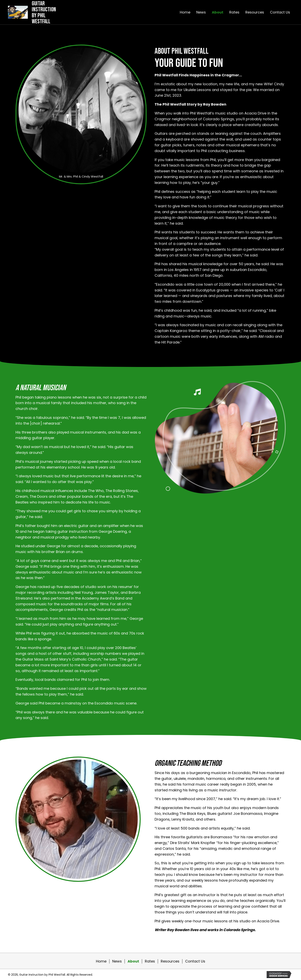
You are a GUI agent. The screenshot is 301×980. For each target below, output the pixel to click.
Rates (150, 961)
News (117, 961)
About (133, 961)
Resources (170, 961)
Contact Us (195, 961)
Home (101, 961)
